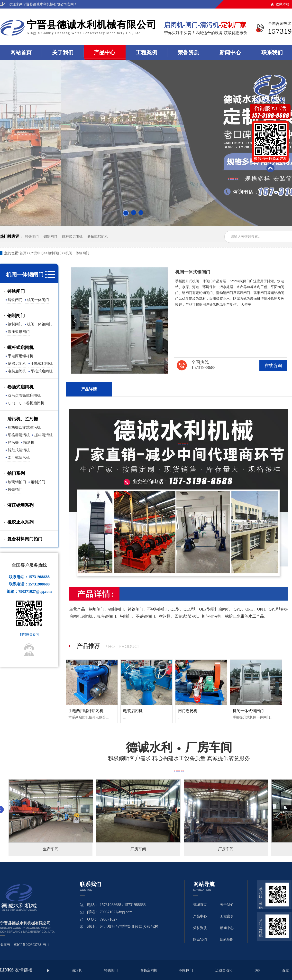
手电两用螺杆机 (21, 356)
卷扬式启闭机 (98, 237)
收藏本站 (283, 4)
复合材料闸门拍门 (25, 539)
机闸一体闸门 (38, 300)
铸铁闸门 (32, 237)
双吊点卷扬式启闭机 (24, 396)
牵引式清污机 (19, 458)
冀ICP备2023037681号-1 (31, 945)
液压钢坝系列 (20, 505)
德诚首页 (200, 905)
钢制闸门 (50, 237)
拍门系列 (16, 473)
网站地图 (227, 940)
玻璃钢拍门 (17, 482)
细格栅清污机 (19, 435)
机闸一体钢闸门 (77, 253)
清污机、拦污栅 (23, 419)
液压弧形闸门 (19, 332)
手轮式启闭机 (42, 364)
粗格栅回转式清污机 (24, 427)
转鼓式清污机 (19, 450)
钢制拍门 (38, 482)
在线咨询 (273, 366)
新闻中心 (230, 52)
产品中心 (105, 52)
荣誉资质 (188, 52)
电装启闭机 (17, 371)
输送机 (29, 443)
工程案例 (146, 52)
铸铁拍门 (15, 490)
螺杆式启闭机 (72, 237)
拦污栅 (13, 443)
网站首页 (21, 52)
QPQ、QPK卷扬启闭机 (26, 403)
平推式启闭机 (42, 371)
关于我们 (63, 52)
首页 (23, 253)
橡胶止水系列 (20, 522)
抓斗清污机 (43, 435)
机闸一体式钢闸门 (248, 711)
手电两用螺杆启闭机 (86, 711)
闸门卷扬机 (188, 711)
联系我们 (200, 940)
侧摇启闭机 (17, 364)
